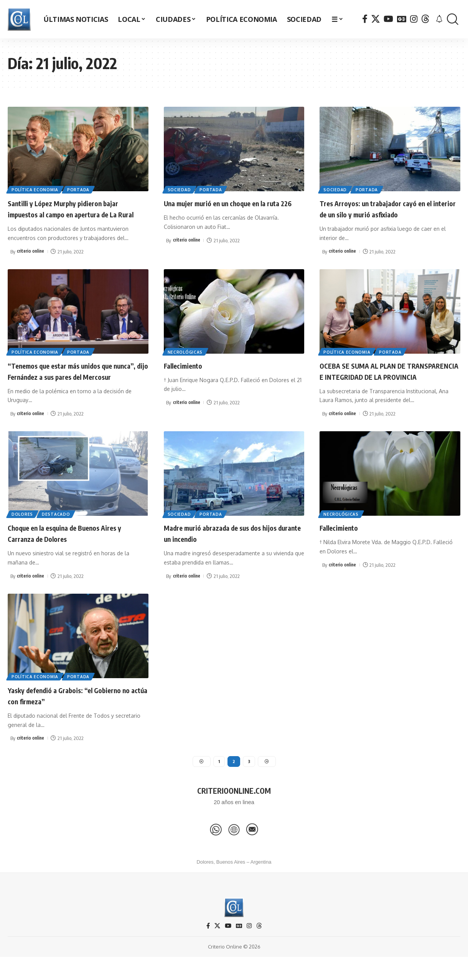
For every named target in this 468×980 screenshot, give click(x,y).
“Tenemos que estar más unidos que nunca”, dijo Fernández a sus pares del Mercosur (76, 387)
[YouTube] (388, 19)
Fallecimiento (188, 376)
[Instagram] (414, 19)
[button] (453, 19)
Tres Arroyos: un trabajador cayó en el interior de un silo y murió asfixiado (388, 208)
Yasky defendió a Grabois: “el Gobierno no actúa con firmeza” (78, 716)
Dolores (23, 535)
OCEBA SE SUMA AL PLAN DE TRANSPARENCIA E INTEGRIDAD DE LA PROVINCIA (389, 387)
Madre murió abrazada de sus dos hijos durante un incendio (233, 554)
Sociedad (180, 189)
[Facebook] (365, 19)
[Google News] (402, 19)
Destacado (58, 535)
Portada (81, 189)
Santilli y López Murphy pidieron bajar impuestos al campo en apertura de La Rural (76, 214)
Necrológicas (186, 362)
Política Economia (36, 189)
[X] (376, 19)
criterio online (32, 262)
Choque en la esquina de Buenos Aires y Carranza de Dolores (78, 554)
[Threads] (425, 19)
